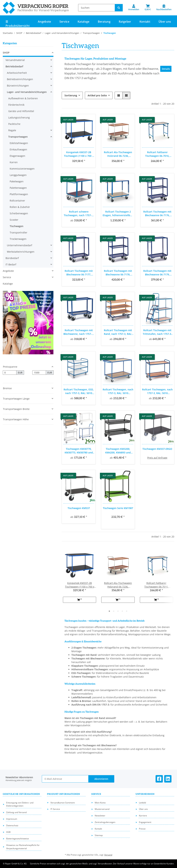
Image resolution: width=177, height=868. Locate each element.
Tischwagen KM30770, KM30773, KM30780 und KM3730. (79, 451)
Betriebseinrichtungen (20, 79)
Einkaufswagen (18, 149)
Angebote (8, 271)
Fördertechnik (16, 105)
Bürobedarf (12, 258)
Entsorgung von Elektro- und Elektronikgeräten (20, 804)
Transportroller (18, 232)
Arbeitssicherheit (17, 73)
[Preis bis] (39, 373)
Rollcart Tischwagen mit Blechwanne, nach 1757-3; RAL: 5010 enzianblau (79, 332)
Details (166, 69)
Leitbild (142, 803)
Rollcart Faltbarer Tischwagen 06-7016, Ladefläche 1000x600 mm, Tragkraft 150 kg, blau (157, 154)
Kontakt (145, 22)
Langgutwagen (18, 175)
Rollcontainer (17, 201)
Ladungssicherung (19, 118)
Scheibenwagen (19, 213)
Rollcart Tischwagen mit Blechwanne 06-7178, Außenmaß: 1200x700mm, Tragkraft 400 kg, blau (118, 273)
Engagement (145, 822)
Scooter (14, 220)
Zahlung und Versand (16, 812)
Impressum (12, 819)
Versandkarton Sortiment (63, 803)
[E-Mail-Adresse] (65, 779)
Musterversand (102, 809)
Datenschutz (12, 825)
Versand (108, 855)
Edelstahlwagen (19, 143)
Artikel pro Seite (97, 95)
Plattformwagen (19, 194)
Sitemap (99, 835)
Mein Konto (100, 803)
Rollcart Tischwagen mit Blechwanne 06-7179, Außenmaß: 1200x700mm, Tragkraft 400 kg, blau (157, 273)
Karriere (143, 816)
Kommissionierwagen (22, 169)
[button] (134, 8)
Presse (142, 829)
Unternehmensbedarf (20, 245)
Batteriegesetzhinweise (18, 839)
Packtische (14, 124)
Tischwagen (17, 226)
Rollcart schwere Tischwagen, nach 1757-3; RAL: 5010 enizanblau (79, 214)
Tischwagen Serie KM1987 (118, 508)
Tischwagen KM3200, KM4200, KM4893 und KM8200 (118, 451)
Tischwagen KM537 (79, 508)
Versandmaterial (15, 60)
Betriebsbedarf (14, 66)
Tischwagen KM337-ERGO (157, 449)
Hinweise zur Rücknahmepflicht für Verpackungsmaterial (23, 847)
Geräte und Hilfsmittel (21, 111)
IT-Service (55, 809)
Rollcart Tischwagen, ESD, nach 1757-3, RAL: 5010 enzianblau (79, 391)
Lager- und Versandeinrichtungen (27, 92)
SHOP (6, 53)
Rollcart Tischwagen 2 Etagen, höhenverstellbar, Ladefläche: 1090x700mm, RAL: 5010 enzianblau (118, 214)
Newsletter (100, 816)
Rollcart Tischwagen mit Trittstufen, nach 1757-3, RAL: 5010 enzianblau (157, 332)
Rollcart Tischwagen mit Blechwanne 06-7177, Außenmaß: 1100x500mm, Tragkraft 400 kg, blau (79, 273)
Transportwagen (18, 137)
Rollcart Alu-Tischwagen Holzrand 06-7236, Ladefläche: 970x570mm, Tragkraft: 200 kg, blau (118, 154)
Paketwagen (17, 181)
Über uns (165, 22)
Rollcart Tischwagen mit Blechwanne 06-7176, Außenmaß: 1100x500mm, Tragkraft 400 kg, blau (157, 214)
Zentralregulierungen (105, 822)
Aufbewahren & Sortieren (23, 98)
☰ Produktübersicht (18, 24)
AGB (8, 832)
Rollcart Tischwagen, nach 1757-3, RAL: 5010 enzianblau (118, 391)
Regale (12, 130)
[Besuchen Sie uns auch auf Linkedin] (168, 779)
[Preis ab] (10, 373)
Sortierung (71, 95)
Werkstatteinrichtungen (21, 252)
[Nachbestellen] (164, 8)
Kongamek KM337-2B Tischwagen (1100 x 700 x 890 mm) (79, 154)
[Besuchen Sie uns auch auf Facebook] (159, 779)
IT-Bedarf (11, 264)
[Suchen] (97, 8)
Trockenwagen (18, 239)
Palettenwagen (18, 188)
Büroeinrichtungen (18, 86)
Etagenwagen (17, 156)
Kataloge (8, 284)
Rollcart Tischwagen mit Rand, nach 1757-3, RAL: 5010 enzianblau (118, 332)
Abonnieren (101, 779)
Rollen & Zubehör (20, 207)
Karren (14, 162)
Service (7, 277)
